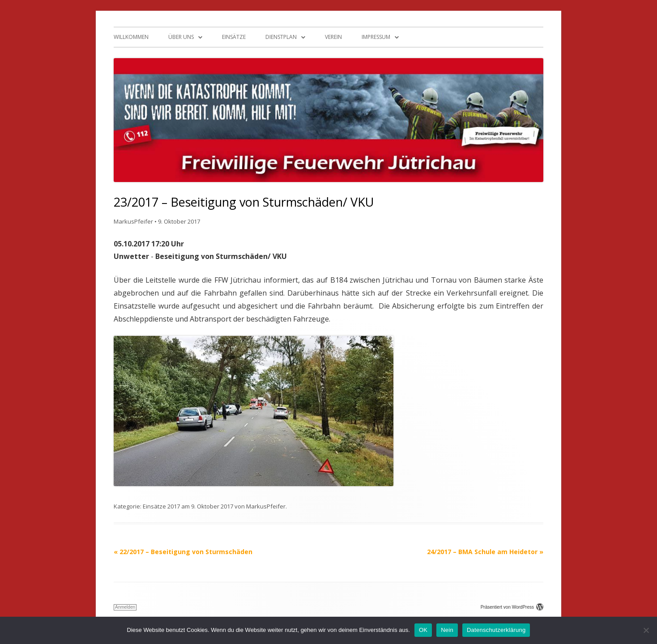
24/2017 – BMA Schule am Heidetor (485, 552)
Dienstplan (281, 37)
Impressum (376, 37)
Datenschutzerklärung (496, 630)
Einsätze (234, 37)
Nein (447, 630)
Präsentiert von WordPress (512, 607)
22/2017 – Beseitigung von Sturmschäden (183, 552)
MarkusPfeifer (133, 221)
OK (423, 630)
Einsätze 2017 (161, 506)
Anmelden (125, 607)
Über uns (181, 37)
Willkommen (131, 37)
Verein (333, 37)
